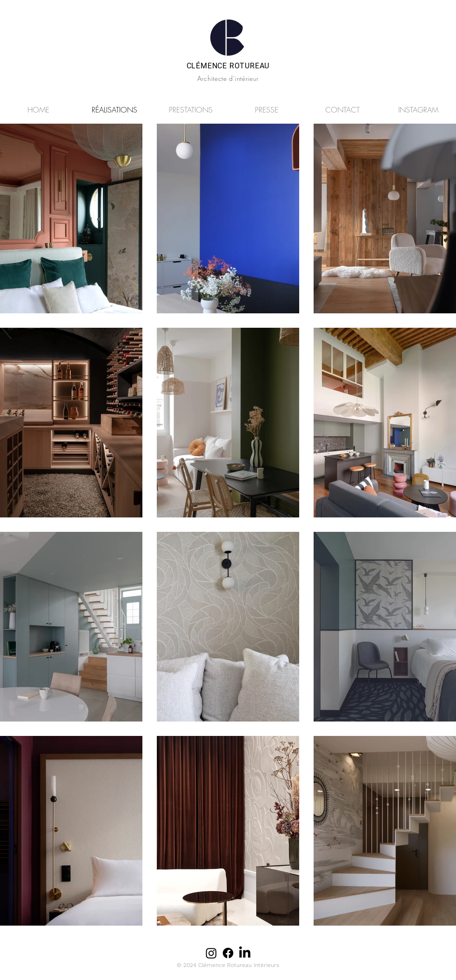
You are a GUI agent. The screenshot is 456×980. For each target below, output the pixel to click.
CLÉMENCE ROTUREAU (228, 66)
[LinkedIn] (245, 953)
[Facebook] (228, 953)
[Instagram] (211, 953)
